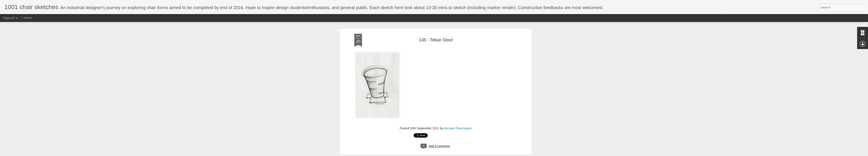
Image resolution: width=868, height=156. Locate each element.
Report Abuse (460, 154)
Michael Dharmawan (458, 80)
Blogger (448, 154)
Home (27, 18)
